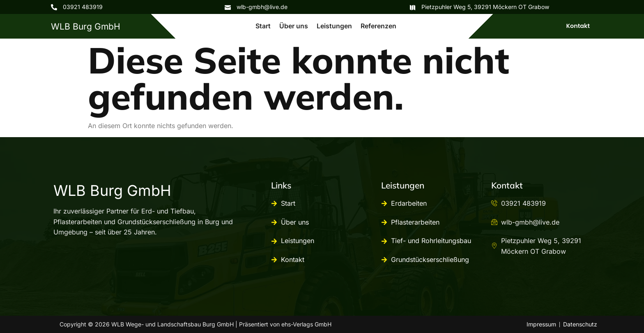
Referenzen (378, 25)
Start (264, 25)
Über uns (294, 25)
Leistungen (334, 25)
